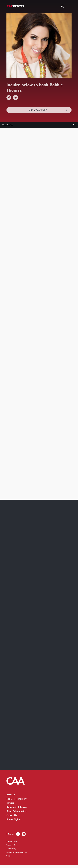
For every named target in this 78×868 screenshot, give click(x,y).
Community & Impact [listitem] (17, 809)
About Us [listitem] (11, 796)
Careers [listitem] (10, 805)
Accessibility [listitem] (11, 850)
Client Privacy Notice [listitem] (17, 813)
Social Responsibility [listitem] (16, 801)
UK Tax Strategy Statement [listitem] (17, 854)
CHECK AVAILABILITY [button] (48, 110)
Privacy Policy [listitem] (12, 843)
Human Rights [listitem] (13, 821)
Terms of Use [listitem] (11, 847)
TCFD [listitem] (8, 858)
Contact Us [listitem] (12, 817)
